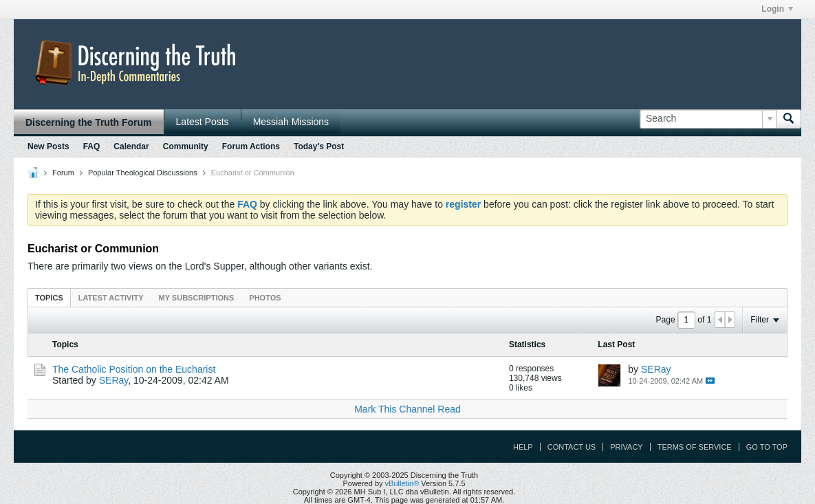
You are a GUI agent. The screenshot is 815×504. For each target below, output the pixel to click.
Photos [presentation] (265, 298)
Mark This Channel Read (407, 409)
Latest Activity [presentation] (111, 298)
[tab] (49, 297)
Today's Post (319, 146)
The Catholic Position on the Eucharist (134, 369)
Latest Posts (203, 122)
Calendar (131, 146)
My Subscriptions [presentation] (197, 298)
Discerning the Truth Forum (89, 122)
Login (777, 9)
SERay (114, 380)
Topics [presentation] (49, 298)
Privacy (626, 447)
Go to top (767, 447)
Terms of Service (695, 447)
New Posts (48, 146)
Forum (63, 173)
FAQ (92, 146)
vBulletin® (402, 483)
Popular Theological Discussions (143, 173)
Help (523, 447)
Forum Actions (251, 146)
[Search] (708, 119)
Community (186, 146)
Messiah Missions (291, 122)
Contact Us (572, 447)
